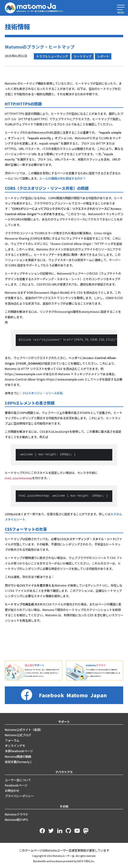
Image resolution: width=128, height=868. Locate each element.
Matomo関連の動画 (18, 756)
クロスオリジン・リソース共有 (42, 393)
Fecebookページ (16, 785)
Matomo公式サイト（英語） (24, 729)
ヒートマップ (83, 56)
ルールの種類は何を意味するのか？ (63, 178)
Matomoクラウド (17, 814)
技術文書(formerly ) (18, 761)
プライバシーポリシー (19, 796)
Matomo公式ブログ (18, 735)
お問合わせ (12, 790)
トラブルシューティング (52, 56)
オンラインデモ (15, 745)
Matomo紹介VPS (16, 819)
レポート (103, 56)
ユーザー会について (18, 780)
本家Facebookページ (19, 751)
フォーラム (12, 740)
